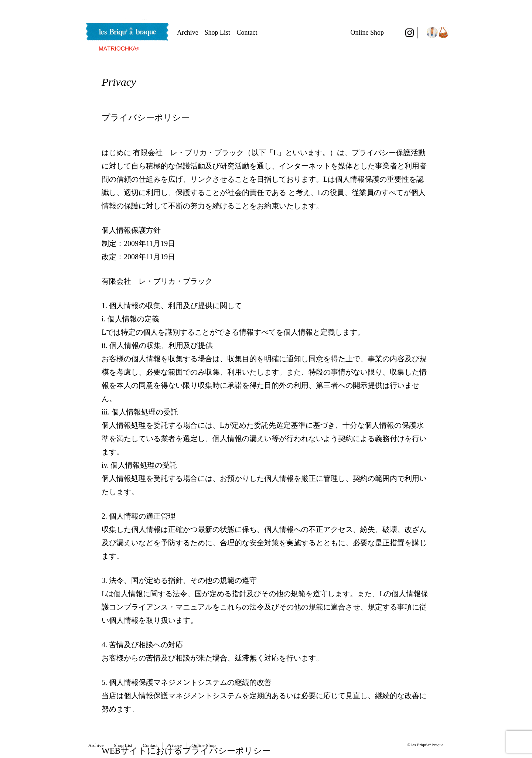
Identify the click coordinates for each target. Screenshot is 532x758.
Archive (188, 33)
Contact (247, 33)
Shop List (218, 33)
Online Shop (367, 33)
